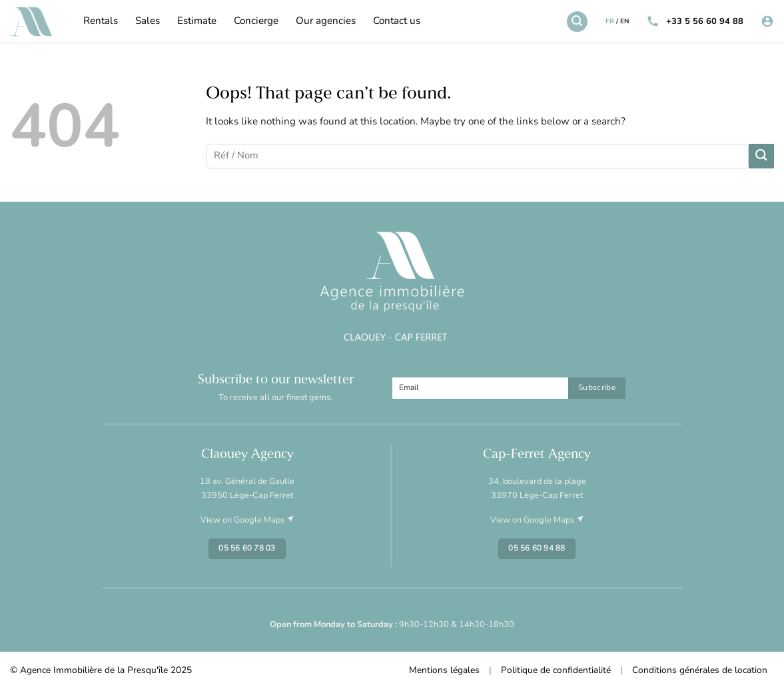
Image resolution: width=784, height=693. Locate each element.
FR (610, 22)
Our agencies (326, 22)
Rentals (101, 22)
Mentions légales (444, 671)
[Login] (767, 22)
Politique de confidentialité (556, 671)
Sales (148, 22)
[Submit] (761, 156)
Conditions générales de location (700, 671)
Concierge (256, 22)
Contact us (397, 22)
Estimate (197, 22)
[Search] (577, 21)
